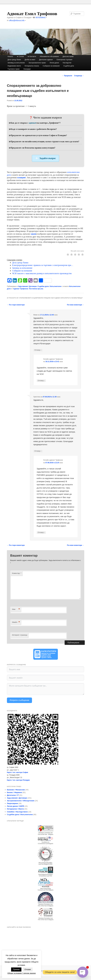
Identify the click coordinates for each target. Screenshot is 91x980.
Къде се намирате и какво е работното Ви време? (34, 129)
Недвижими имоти (14, 66)
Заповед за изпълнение (16, 63)
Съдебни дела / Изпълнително (49, 286)
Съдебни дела (69, 66)
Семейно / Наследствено (17, 812)
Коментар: (17, 573)
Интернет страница (20, 635)
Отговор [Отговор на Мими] (38, 350)
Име (16, 609)
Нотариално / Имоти (15, 809)
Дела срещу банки (14, 60)
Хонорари (27, 69)
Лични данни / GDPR (16, 806)
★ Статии (20, 56)
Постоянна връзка (36, 289)
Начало (10, 56)
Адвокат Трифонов (21, 289)
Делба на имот (30, 60)
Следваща (79, 76)
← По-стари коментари (16, 305)
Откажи (28, 969)
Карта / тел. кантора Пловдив (18, 780)
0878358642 (41, 17)
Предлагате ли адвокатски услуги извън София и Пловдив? (39, 135)
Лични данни (54, 63)
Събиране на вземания (51, 66)
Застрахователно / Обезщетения (21, 801)
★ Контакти (32, 56)
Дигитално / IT (13, 795)
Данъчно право (68, 56)
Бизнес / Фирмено (14, 792)
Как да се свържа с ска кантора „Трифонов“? (36, 123)
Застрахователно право (37, 63)
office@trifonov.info (17, 20)
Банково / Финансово (16, 790)
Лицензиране (12, 803)
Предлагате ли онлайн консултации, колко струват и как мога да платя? (45, 142)
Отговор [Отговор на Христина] (38, 451)
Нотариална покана (32, 66)
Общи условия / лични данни (22, 973)
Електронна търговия (64, 60)
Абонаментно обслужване (49, 56)
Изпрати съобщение (19, 700)
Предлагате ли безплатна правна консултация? (33, 148)
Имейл (16, 622)
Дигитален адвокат (46, 60)
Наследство (67, 63)
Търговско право (14, 69)
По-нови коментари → (76, 305)
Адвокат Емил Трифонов (32, 14)
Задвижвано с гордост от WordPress (45, 971)
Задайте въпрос (48, 158)
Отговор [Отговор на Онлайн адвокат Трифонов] (41, 381)
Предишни (67, 76)
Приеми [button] (16, 969)
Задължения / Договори (27, 286)
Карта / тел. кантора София (17, 772)
